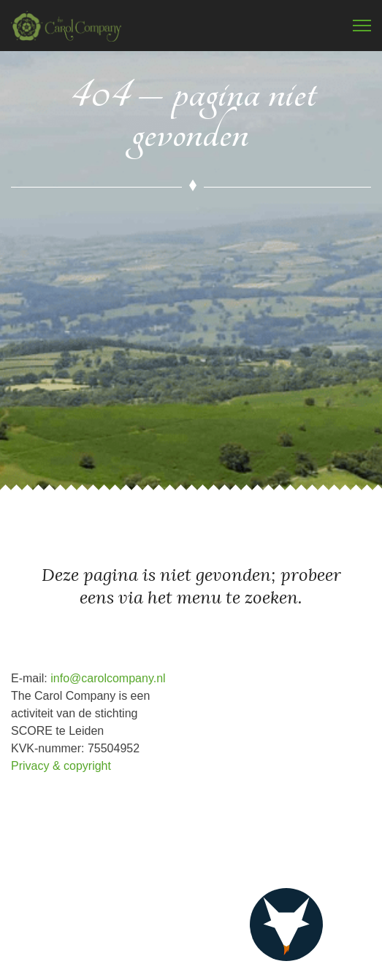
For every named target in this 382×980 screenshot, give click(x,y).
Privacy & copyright (61, 766)
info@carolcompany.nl (108, 678)
